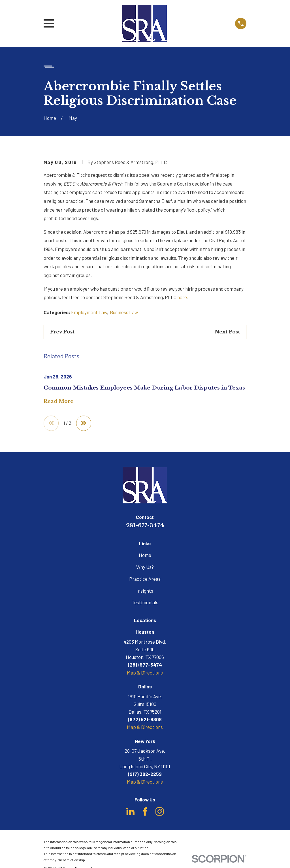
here (182, 297)
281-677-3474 (145, 526)
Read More (58, 402)
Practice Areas (145, 579)
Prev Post (62, 332)
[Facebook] (145, 812)
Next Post (227, 332)
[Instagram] (160, 812)
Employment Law (89, 312)
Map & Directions (145, 673)
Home (145, 555)
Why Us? (145, 567)
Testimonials (145, 603)
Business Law (124, 312)
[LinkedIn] (130, 812)
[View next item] (84, 423)
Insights (145, 591)
